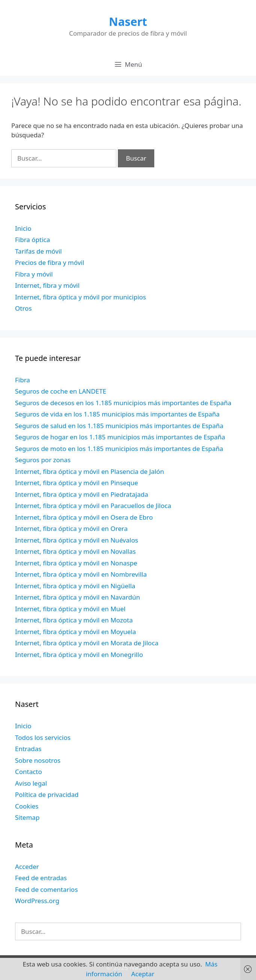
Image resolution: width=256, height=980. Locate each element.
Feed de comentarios (46, 889)
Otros (23, 308)
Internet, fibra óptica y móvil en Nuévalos (77, 540)
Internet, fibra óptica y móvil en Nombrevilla (81, 574)
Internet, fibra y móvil (47, 285)
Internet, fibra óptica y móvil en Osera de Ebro (84, 517)
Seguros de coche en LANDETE (61, 391)
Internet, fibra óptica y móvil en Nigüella (75, 586)
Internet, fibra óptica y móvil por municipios (81, 297)
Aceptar (143, 974)
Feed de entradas (41, 878)
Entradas (28, 749)
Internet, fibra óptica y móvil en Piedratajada (82, 494)
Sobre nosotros (38, 760)
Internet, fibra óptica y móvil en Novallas (75, 551)
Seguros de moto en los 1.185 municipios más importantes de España (119, 449)
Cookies (27, 806)
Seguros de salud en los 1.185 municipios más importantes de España (119, 426)
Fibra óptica (32, 240)
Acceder (27, 867)
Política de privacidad (47, 794)
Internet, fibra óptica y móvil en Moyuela (75, 632)
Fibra (23, 380)
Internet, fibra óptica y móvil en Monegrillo (79, 655)
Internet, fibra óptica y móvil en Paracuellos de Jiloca (93, 506)
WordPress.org (37, 901)
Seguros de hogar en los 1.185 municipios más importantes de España (120, 437)
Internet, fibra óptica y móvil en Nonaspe (76, 563)
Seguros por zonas (43, 460)
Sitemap (27, 817)
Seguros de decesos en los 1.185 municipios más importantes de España (123, 403)
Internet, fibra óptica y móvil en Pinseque (77, 483)
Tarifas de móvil (38, 251)
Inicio (23, 228)
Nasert (128, 22)
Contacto (29, 772)
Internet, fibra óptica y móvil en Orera (71, 528)
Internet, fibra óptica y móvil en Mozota (74, 620)
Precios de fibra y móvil (50, 262)
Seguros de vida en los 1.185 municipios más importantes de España (117, 414)
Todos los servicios (43, 737)
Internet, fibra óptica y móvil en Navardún (78, 597)
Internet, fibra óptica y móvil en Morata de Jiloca (87, 643)
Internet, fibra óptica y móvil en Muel (70, 609)
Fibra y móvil (34, 274)
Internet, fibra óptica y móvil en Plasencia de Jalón (90, 471)
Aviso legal (31, 783)
